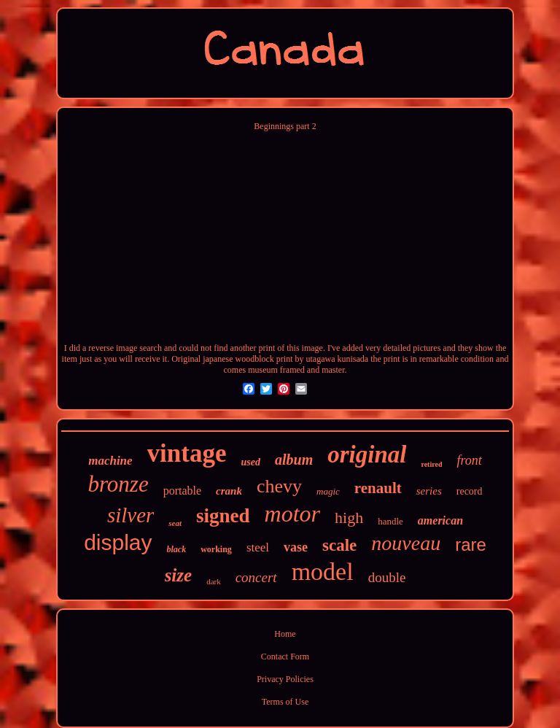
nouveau (406, 543)
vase (296, 547)
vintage (187, 453)
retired (431, 464)
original (367, 454)
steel (258, 547)
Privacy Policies (285, 679)
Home (285, 634)
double (387, 577)
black (177, 549)
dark (214, 581)
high (349, 518)
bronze (118, 484)
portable (182, 491)
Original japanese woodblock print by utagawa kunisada (270, 359)
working (216, 549)
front (469, 460)
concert (256, 577)
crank (229, 491)
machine (110, 461)
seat (175, 523)
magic (328, 491)
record (470, 491)
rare (471, 545)
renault (378, 488)
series (429, 491)
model (323, 572)
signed (223, 516)
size (179, 575)
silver (131, 515)
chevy (279, 486)
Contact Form (285, 657)
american (440, 520)
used (251, 462)
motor (292, 514)
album (294, 460)
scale (339, 545)
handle (390, 521)
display (118, 542)
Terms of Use (285, 702)
